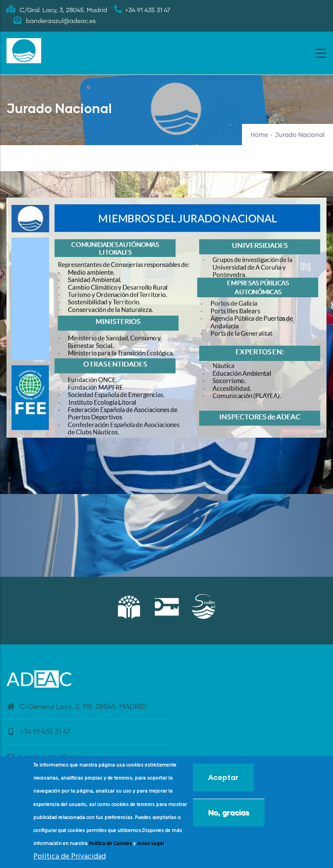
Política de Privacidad (70, 857)
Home (259, 135)
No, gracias (229, 812)
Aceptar (223, 777)
